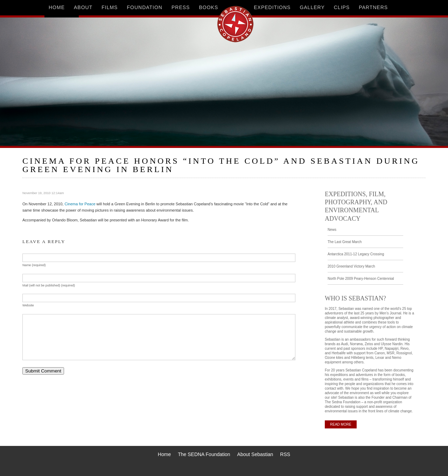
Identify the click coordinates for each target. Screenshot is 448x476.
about (83, 7)
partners (373, 7)
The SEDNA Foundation (204, 454)
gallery (312, 7)
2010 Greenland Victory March (351, 266)
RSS (285, 454)
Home (164, 454)
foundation (145, 7)
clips (342, 7)
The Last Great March (345, 242)
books (208, 7)
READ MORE (341, 424)
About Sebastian (255, 454)
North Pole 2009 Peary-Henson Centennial (361, 279)
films (110, 7)
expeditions (272, 7)
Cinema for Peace (80, 204)
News (332, 230)
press (181, 7)
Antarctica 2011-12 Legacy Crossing (356, 254)
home (57, 7)
